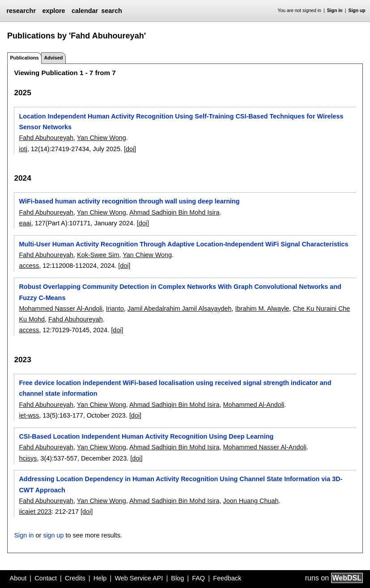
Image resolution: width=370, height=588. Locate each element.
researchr (21, 11)
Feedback (227, 578)
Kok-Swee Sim (98, 255)
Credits (75, 578)
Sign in (335, 11)
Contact (46, 578)
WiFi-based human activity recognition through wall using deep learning (129, 201)
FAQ (198, 578)
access (29, 266)
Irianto (115, 309)
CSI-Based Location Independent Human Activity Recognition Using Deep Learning (146, 436)
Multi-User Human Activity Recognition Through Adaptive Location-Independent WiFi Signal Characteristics (183, 244)
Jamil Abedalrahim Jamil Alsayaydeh (180, 309)
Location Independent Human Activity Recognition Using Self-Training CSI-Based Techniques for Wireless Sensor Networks (181, 122)
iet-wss (29, 415)
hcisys (28, 458)
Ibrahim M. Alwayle (262, 309)
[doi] (130, 149)
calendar (85, 11)
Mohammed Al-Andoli (254, 405)
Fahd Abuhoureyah (46, 138)
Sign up (357, 11)
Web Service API (139, 578)
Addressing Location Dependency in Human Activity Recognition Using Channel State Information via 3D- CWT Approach (181, 484)
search (111, 11)
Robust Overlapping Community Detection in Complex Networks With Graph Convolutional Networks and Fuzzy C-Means (180, 292)
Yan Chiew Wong (102, 138)
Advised (53, 58)
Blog (177, 578)
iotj (23, 149)
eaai (25, 223)
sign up (53, 535)
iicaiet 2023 (35, 512)
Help (100, 578)
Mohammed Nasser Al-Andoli (60, 309)
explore (53, 11)
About (18, 578)
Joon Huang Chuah (251, 501)
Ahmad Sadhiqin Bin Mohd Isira (174, 212)
